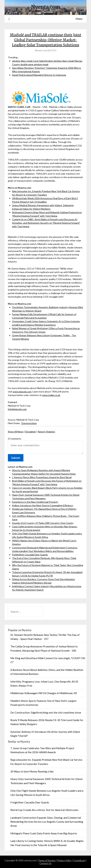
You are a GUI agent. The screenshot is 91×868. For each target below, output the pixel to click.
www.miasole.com (22, 392)
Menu (79, 19)
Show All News (16, 432)
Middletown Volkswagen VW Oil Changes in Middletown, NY (44, 693)
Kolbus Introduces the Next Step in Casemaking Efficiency (43, 505)
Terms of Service (47, 860)
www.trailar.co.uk (51, 395)
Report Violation (46, 432)
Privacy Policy (64, 860)
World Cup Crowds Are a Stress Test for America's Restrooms (44, 810)
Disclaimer (31, 432)
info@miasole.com (17, 409)
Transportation (29, 423)
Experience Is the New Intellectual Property (35, 502)
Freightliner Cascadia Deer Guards (30, 555)
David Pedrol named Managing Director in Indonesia (39, 75)
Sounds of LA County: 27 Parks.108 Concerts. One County (43, 523)
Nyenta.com (46, 7)
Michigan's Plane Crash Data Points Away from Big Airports (44, 833)
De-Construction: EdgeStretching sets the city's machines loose (46, 713)
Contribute (79, 860)
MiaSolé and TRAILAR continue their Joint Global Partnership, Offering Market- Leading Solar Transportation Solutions (46, 40)
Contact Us (45, 863)
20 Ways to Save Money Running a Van (32, 771)
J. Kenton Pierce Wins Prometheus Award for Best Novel (42, 477)
